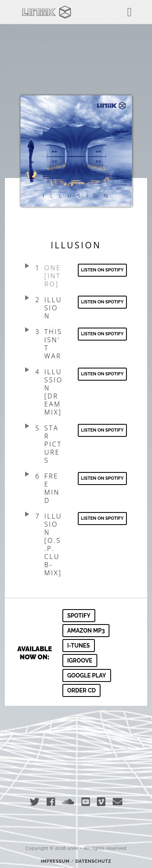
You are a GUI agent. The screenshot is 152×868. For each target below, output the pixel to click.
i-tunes (79, 646)
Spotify (79, 616)
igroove (80, 661)
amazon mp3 (86, 631)
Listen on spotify (102, 270)
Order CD (82, 690)
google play (87, 675)
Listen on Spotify (102, 302)
